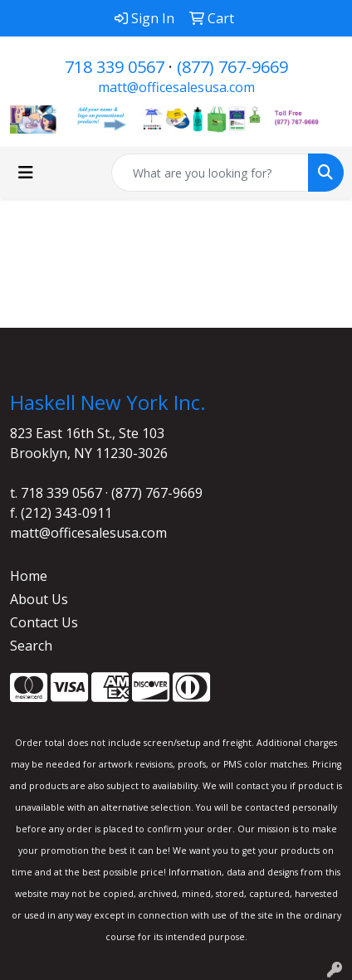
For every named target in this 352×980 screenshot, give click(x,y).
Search (31, 646)
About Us (39, 599)
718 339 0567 (115, 67)
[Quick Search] (210, 173)
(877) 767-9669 (232, 67)
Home (29, 576)
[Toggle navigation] (26, 173)
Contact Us (44, 622)
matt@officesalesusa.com (176, 87)
